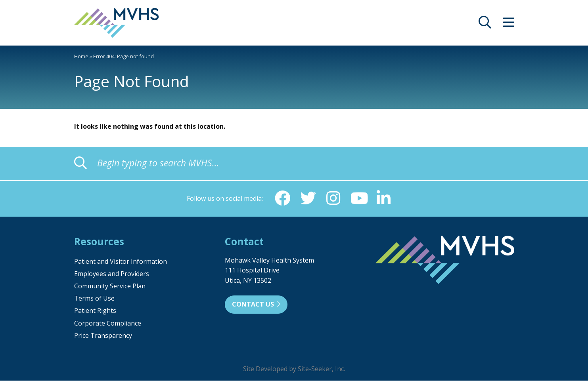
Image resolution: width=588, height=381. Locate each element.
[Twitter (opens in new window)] (308, 198)
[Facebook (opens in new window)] (283, 198)
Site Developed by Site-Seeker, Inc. (294, 369)
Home (81, 56)
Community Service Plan (110, 286)
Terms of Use (94, 299)
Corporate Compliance (108, 324)
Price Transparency (103, 336)
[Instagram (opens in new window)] (333, 198)
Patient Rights (95, 311)
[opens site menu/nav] (509, 25)
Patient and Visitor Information (121, 262)
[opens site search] (485, 25)
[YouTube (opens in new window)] (359, 198)
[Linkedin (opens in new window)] (384, 198)
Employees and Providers (112, 274)
